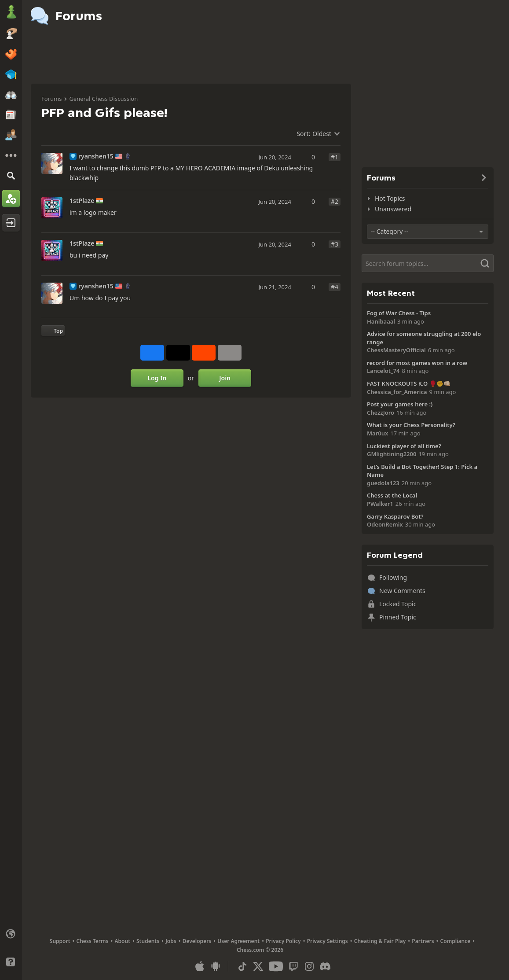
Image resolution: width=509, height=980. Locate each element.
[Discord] (325, 966)
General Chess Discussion (103, 99)
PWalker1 (380, 504)
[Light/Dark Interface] (11, 948)
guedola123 (383, 483)
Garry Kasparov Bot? (395, 516)
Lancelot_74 (383, 371)
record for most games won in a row (417, 363)
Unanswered (393, 209)
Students (148, 941)
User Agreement (238, 941)
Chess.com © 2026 (260, 950)
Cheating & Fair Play (380, 941)
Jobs (171, 941)
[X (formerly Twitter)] (258, 966)
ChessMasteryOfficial (396, 350)
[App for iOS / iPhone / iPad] (200, 966)
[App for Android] (216, 966)
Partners (423, 941)
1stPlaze (82, 201)
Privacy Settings (328, 941)
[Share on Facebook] (152, 353)
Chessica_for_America (397, 392)
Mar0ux (377, 433)
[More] (11, 155)
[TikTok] (242, 966)
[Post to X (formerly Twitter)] (178, 353)
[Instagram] (309, 966)
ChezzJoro (381, 413)
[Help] (11, 962)
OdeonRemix (385, 524)
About (123, 941)
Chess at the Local (392, 495)
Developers (197, 941)
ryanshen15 (96, 156)
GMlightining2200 (392, 454)
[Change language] (11, 934)
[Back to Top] (53, 331)
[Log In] (11, 223)
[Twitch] (293, 966)
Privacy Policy (283, 941)
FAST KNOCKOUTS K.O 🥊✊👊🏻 (409, 383)
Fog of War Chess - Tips (399, 313)
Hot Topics (390, 198)
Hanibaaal (381, 321)
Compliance (456, 941)
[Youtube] (276, 966)
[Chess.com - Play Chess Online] (11, 13)
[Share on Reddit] (204, 353)
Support (60, 941)
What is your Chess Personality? (411, 425)
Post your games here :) (400, 404)
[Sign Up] (11, 199)
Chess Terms (93, 941)
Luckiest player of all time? (404, 446)
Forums (51, 99)
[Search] (11, 175)
